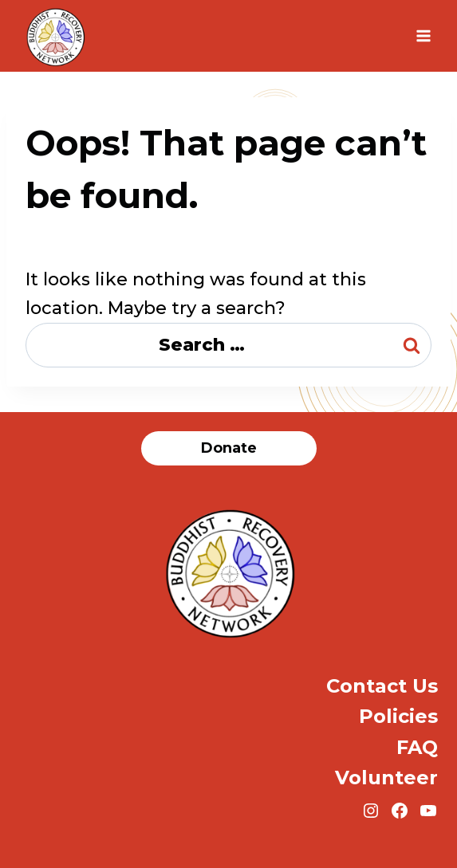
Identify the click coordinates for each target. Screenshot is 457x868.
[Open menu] (423, 35)
